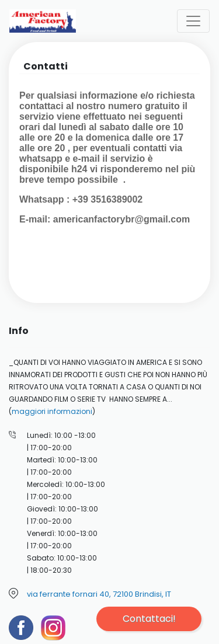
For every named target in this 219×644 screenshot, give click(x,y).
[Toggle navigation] (193, 21)
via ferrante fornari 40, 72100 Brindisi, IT (99, 594)
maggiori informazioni (52, 411)
